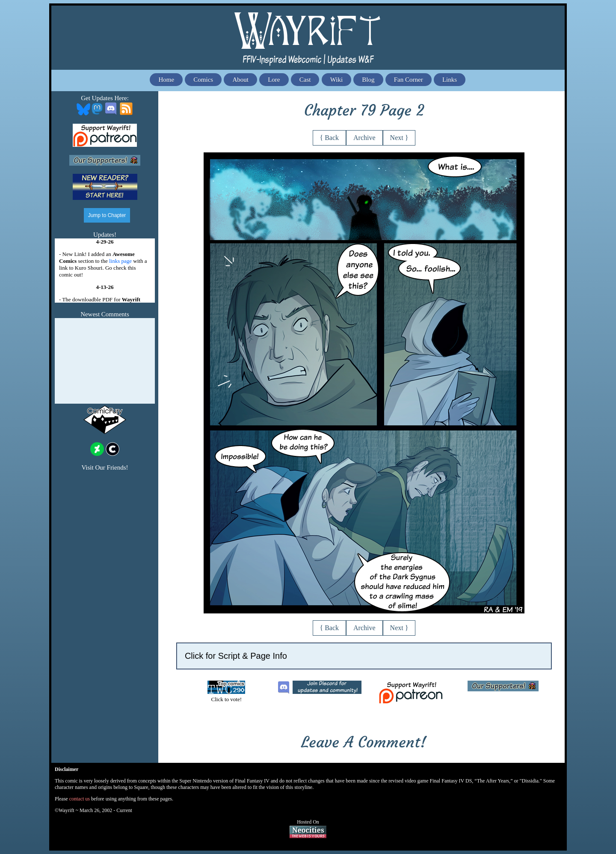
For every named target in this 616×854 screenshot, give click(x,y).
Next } (399, 138)
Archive (364, 138)
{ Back (330, 138)
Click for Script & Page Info (236, 656)
